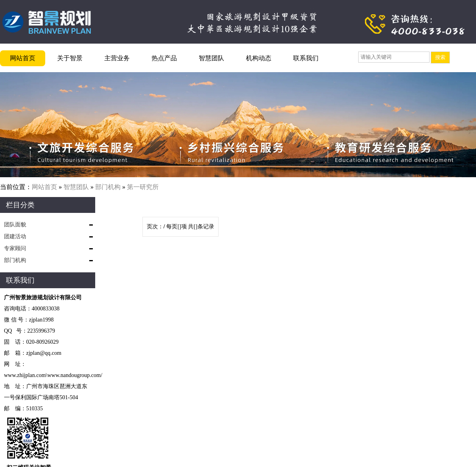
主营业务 (117, 58)
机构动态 (259, 58)
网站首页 (23, 58)
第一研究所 (143, 187)
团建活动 (15, 236)
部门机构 (108, 187)
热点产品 (164, 58)
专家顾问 (15, 248)
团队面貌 (15, 225)
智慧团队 (211, 58)
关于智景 (70, 58)
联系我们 (306, 58)
